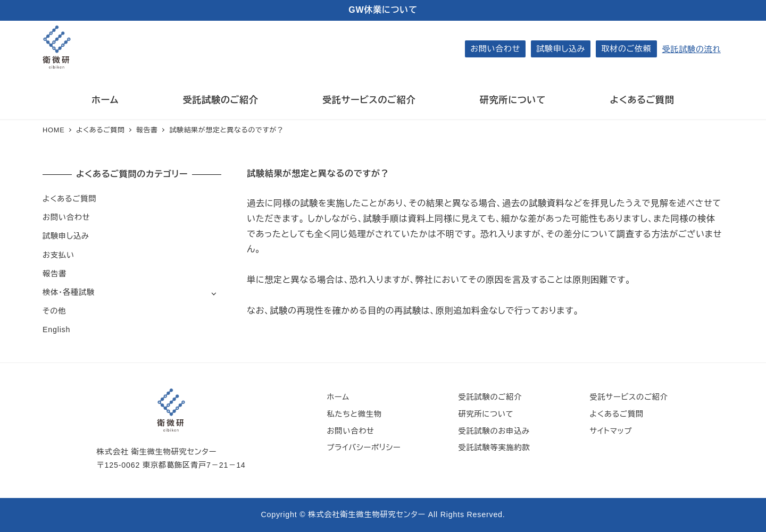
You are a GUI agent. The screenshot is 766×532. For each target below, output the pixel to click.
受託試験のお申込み (494, 431)
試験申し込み (561, 49)
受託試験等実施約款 (494, 447)
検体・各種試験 (69, 292)
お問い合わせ (495, 49)
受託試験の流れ (692, 49)
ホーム (338, 397)
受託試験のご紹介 (490, 397)
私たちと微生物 (354, 414)
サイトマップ (611, 431)
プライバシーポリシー (364, 447)
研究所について (486, 414)
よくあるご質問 (69, 199)
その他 (54, 311)
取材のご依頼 (626, 49)
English (56, 330)
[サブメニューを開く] (214, 293)
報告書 (55, 274)
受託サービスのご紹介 (629, 397)
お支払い (59, 255)
